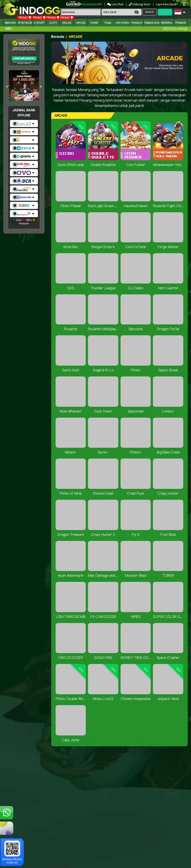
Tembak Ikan (152, 23)
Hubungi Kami (140, 4)
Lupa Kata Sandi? (167, 4)
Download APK (91, 4)
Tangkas (136, 23)
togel (108, 23)
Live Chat (116, 4)
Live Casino (122, 23)
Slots (53, 23)
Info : (9, 29)
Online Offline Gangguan (24, 222)
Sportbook (25, 23)
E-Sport (39, 23)
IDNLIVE (67, 23)
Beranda (10, 23)
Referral (167, 23)
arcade (81, 23)
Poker (94, 23)
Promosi (181, 23)
